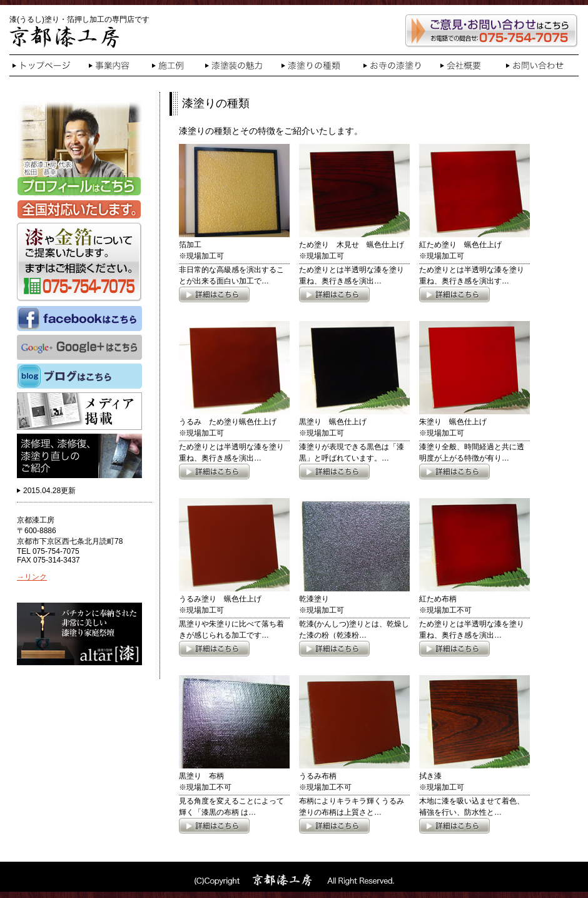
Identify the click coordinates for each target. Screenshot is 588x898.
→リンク (32, 577)
